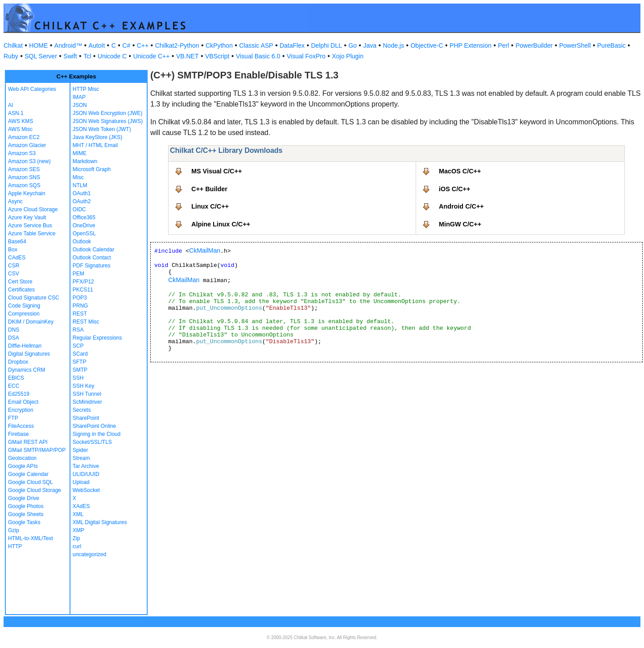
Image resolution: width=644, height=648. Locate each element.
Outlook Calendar (93, 250)
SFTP (80, 362)
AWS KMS (21, 121)
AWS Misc (20, 129)
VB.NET (188, 56)
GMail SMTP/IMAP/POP (37, 450)
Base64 (17, 242)
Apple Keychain (27, 193)
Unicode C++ (152, 56)
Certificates (21, 290)
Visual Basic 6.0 (258, 56)
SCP (78, 346)
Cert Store (20, 282)
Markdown (85, 161)
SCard (80, 354)
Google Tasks (24, 522)
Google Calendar (28, 474)
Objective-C (427, 45)
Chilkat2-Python (177, 45)
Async (15, 201)
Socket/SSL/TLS (92, 442)
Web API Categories (32, 89)
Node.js (394, 45)
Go (353, 45)
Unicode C (112, 56)
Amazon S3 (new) (29, 161)
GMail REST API (28, 442)
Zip (76, 538)
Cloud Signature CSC (34, 298)
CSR (14, 266)
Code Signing (24, 306)
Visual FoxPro (306, 56)
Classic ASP (256, 45)
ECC (14, 386)
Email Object (23, 402)
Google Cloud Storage (35, 490)
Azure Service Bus (30, 226)
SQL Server (41, 56)
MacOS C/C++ (460, 171)
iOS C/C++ (454, 189)
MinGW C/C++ (460, 224)
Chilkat (13, 45)
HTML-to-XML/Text (31, 538)
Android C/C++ (461, 206)
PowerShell (575, 45)
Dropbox (18, 362)
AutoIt (97, 45)
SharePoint (86, 418)
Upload (81, 482)
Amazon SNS (24, 177)
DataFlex (292, 45)
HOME (38, 45)
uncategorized (89, 554)
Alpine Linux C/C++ (221, 224)
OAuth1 (82, 193)
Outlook (82, 242)
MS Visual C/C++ (217, 171)
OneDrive (84, 226)
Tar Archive (86, 466)
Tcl (87, 56)
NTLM (80, 185)
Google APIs (23, 466)
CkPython (219, 45)
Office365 (84, 217)
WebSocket (86, 490)
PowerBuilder (534, 45)
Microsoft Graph (92, 169)
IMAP (79, 97)
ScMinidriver (87, 402)
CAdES (17, 258)
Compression (24, 314)
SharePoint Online (94, 426)
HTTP (15, 546)
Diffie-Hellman (25, 346)
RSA (78, 330)
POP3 (80, 298)
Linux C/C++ (210, 206)
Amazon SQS (24, 185)
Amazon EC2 (24, 137)
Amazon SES (24, 169)
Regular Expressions (97, 338)
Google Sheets (26, 514)
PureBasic (611, 45)
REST (80, 314)
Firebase (19, 434)
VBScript (217, 56)
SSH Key (84, 386)
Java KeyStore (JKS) (97, 137)
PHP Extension (471, 45)
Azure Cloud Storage (33, 209)
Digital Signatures (29, 354)
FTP (13, 418)
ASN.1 (16, 113)
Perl (504, 45)
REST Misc (86, 322)
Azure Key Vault (27, 217)
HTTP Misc (86, 89)
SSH (78, 378)
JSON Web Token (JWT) (102, 129)
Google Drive (24, 498)
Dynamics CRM (27, 370)
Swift (70, 56)
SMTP (80, 370)
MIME (80, 153)
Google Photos (26, 506)
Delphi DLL (326, 45)
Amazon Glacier (27, 145)
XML (78, 514)
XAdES (81, 506)
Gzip (14, 530)
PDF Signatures (92, 266)
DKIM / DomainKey (31, 322)
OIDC (79, 209)
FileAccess (21, 426)
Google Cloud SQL (31, 482)
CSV (14, 274)
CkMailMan (205, 250)
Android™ (68, 45)
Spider (80, 450)
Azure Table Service (32, 234)
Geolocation (22, 458)
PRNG (80, 306)
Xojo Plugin (348, 56)
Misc (78, 177)
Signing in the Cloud (97, 434)
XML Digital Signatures (100, 522)
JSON (80, 105)
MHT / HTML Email (95, 145)
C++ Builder (209, 189)
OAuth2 (82, 201)
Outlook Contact (92, 258)
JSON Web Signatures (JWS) (108, 121)
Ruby (11, 56)
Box (13, 250)
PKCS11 (83, 290)
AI (10, 105)
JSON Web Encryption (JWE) (107, 113)
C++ (143, 45)
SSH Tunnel (87, 394)
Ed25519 (19, 394)
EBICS (16, 378)
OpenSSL (84, 234)
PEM (78, 274)
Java (370, 45)
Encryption (21, 410)
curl (77, 546)
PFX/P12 (83, 282)
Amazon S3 (22, 153)
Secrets (82, 410)
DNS (14, 330)
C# (126, 45)
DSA (14, 338)
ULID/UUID (86, 474)
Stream (81, 458)
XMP (78, 530)
